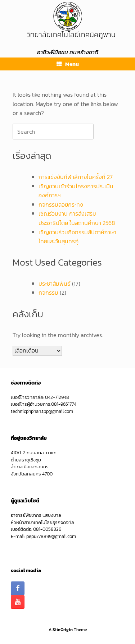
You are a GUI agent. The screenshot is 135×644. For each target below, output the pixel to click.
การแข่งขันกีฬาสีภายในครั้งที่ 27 (76, 177)
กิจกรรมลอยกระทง (61, 204)
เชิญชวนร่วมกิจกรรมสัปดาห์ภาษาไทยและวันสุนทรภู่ (77, 237)
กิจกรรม (48, 293)
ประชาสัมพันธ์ (55, 284)
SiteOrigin (63, 630)
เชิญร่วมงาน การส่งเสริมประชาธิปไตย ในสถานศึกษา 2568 (77, 218)
